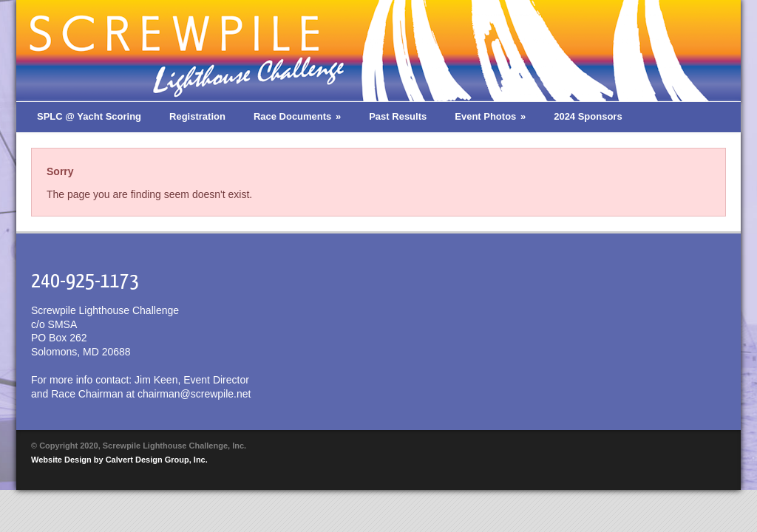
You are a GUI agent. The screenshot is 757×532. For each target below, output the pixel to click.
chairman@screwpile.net (194, 394)
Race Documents (297, 116)
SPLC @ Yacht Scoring (89, 116)
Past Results (398, 116)
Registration (197, 116)
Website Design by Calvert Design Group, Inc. (119, 460)
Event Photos (490, 116)
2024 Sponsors (588, 116)
